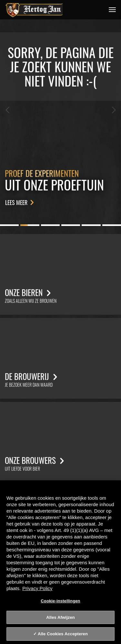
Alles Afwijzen (60, 617)
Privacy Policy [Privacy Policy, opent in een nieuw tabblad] (37, 588)
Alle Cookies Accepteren (63, 634)
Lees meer (21, 202)
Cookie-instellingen (60, 601)
